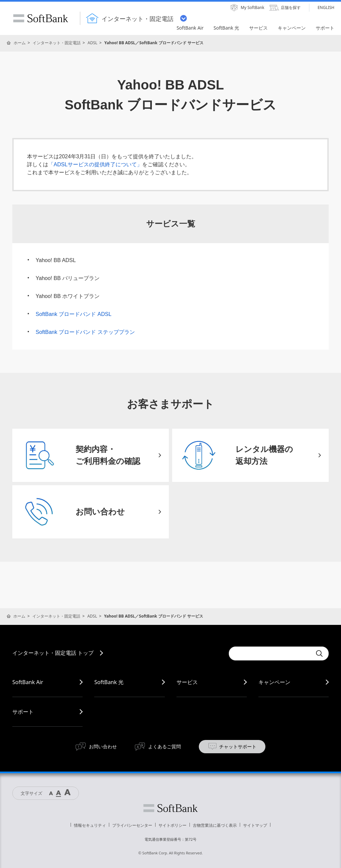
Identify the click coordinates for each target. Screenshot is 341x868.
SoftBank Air (28, 682)
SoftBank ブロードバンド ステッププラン (85, 332)
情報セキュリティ (90, 825)
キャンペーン (274, 682)
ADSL (92, 43)
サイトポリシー (172, 825)
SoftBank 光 (109, 682)
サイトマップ (255, 825)
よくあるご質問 (165, 746)
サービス (187, 682)
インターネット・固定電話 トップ (53, 653)
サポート (23, 712)
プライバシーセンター (132, 825)
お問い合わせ (103, 746)
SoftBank (41, 18)
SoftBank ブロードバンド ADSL (74, 314)
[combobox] (270, 653)
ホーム (20, 43)
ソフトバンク (170, 808)
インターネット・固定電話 (57, 43)
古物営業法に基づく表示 (215, 825)
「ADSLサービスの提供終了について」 (95, 164)
